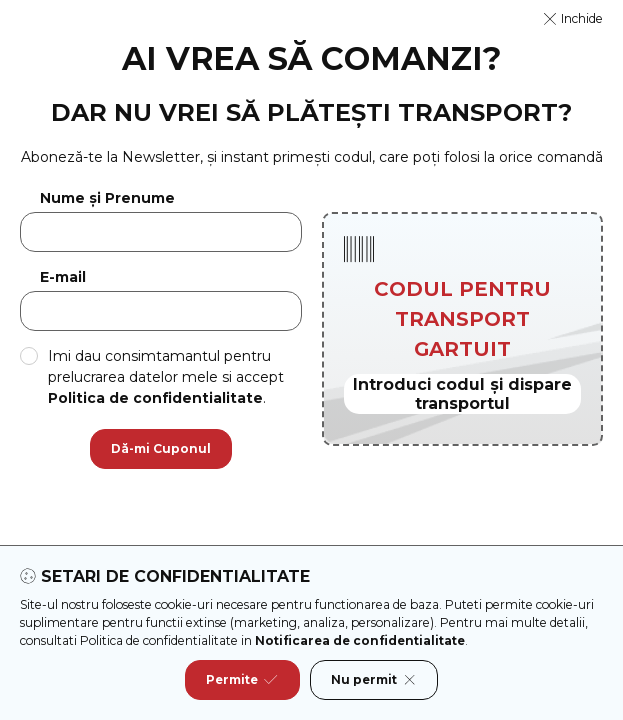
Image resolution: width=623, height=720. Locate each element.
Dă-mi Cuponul (161, 448)
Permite (242, 680)
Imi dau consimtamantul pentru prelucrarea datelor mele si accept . (166, 377)
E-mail (63, 277)
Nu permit (374, 680)
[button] (573, 19)
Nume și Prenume (107, 198)
